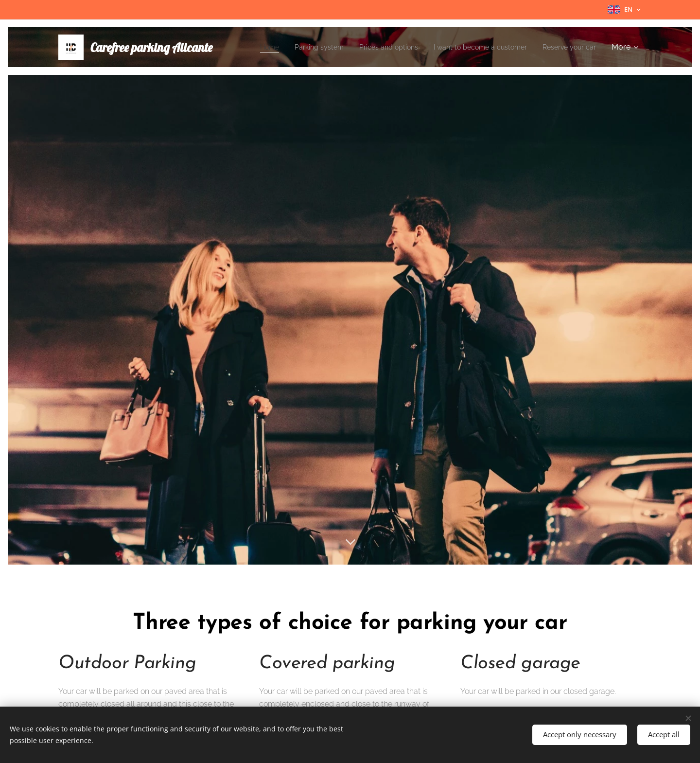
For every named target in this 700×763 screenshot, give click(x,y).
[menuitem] (314, 47)
